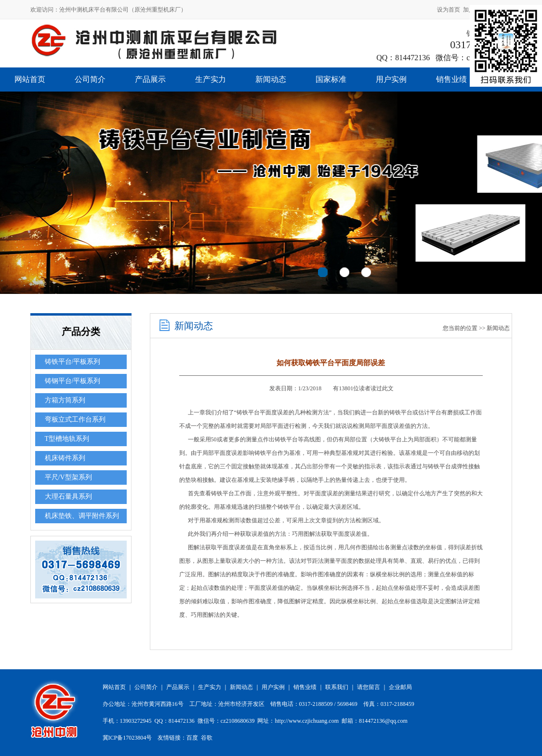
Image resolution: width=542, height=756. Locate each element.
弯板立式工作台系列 (75, 419)
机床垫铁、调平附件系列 (82, 516)
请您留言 (369, 687)
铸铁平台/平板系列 (73, 362)
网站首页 (30, 79)
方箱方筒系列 (65, 400)
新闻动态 (271, 79)
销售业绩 (451, 79)
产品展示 (150, 79)
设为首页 (449, 10)
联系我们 (337, 687)
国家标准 (331, 79)
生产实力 (211, 79)
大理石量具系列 (68, 497)
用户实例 (391, 79)
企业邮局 (400, 687)
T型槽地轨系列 (67, 439)
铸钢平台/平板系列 (73, 381)
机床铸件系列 (65, 458)
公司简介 (90, 79)
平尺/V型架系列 (68, 477)
